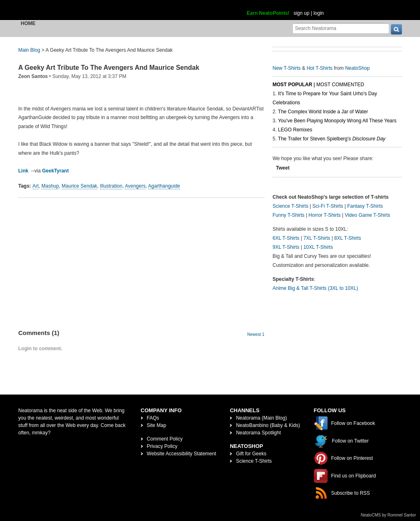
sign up (302, 13)
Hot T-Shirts (320, 68)
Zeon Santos (33, 76)
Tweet (283, 168)
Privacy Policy (162, 446)
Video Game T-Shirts (367, 215)
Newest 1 (256, 334)
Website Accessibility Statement (181, 454)
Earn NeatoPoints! (268, 13)
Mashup (50, 186)
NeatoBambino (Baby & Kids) (268, 425)
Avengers (135, 186)
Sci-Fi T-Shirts (328, 206)
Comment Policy (165, 439)
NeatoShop (357, 68)
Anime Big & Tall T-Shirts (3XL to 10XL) (316, 288)
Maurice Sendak (79, 186)
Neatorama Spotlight (258, 433)
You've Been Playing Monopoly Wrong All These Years (337, 121)
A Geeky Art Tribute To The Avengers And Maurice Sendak (109, 68)
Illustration (111, 186)
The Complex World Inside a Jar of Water (323, 112)
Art (35, 186)
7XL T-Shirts (317, 238)
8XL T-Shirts (348, 238)
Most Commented (340, 85)
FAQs (153, 418)
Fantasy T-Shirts (365, 206)
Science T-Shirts (291, 206)
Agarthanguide (164, 186)
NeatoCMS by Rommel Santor (389, 515)
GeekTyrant (56, 171)
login (318, 13)
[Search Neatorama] (341, 28)
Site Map (156, 425)
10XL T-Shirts (318, 247)
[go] (396, 29)
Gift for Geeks (251, 454)
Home (28, 23)
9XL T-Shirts (286, 247)
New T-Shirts (287, 68)
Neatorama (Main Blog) (261, 418)
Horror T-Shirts (324, 215)
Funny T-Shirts (289, 215)
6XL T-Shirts (286, 238)
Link (24, 171)
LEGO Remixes (295, 130)
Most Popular (293, 85)
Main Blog (29, 50)
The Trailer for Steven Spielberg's (332, 139)
